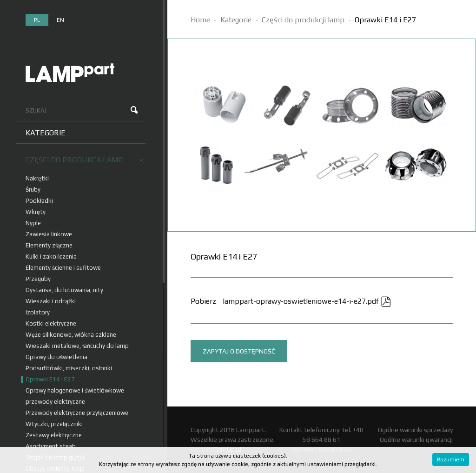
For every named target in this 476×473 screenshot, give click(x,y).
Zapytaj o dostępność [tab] (239, 351)
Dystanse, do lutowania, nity (64, 290)
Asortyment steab (51, 446)
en (60, 20)
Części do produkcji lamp (84, 160)
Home (200, 20)
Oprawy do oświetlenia (56, 357)
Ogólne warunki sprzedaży (415, 430)
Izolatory (38, 312)
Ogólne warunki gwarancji (416, 440)
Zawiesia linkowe (49, 234)
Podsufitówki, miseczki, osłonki (69, 368)
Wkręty (36, 212)
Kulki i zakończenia (51, 256)
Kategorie (46, 133)
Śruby (33, 190)
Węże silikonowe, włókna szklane (71, 335)
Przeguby (38, 279)
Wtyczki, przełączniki (54, 424)
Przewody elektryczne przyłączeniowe (77, 413)
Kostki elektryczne (51, 323)
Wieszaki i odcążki (51, 301)
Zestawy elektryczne (54, 435)
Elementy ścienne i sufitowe (63, 268)
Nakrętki (37, 178)
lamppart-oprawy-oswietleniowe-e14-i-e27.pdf (307, 301)
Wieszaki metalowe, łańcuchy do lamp (77, 346)
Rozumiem (451, 460)
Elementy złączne (49, 245)
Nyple (33, 223)
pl (37, 20)
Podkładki (39, 201)
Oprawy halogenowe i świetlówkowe (75, 390)
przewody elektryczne (55, 402)
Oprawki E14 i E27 (50, 379)
